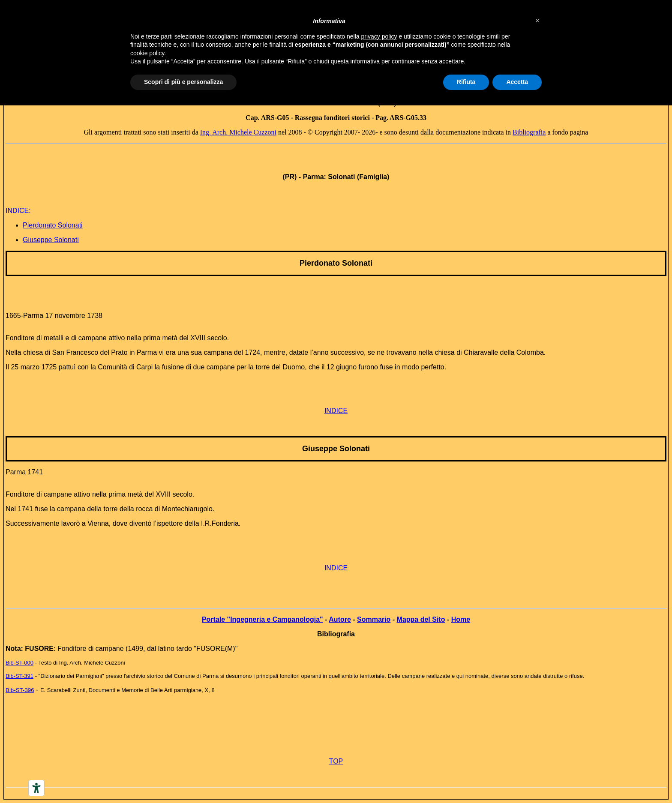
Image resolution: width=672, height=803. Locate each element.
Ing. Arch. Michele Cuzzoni (238, 132)
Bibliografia (529, 132)
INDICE (336, 411)
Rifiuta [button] (466, 82)
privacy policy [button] (379, 36)
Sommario (374, 619)
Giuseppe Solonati (51, 240)
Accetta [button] (517, 82)
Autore (340, 619)
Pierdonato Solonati (53, 225)
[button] (537, 21)
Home (461, 619)
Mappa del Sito (421, 619)
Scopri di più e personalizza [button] (183, 82)
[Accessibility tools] (36, 788)
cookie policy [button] (147, 53)
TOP (336, 761)
